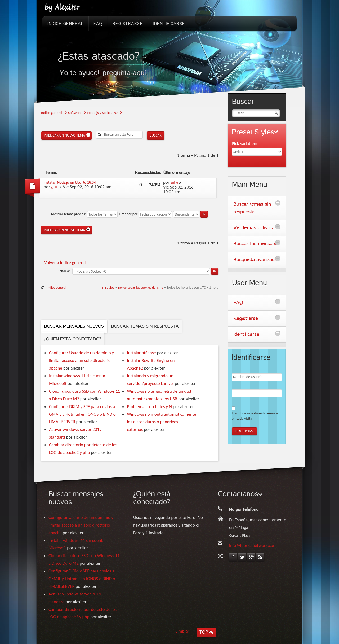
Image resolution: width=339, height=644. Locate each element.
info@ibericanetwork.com (253, 546)
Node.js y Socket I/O (102, 113)
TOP (204, 632)
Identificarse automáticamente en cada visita (255, 416)
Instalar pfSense (141, 353)
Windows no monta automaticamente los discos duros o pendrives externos (161, 422)
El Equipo (108, 288)
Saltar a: (64, 271)
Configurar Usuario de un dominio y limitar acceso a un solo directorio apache (81, 360)
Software (75, 113)
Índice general (52, 113)
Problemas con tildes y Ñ (149, 407)
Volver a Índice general (65, 263)
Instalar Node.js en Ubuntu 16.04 (70, 183)
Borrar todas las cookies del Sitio (141, 288)
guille (55, 187)
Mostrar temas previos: (84, 214)
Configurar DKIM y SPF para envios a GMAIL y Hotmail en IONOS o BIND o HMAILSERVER (82, 414)
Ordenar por (145, 214)
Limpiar (182, 631)
